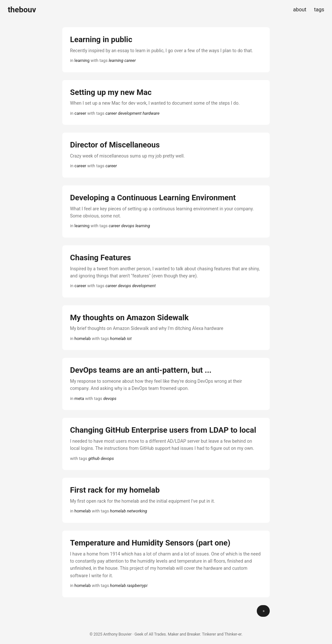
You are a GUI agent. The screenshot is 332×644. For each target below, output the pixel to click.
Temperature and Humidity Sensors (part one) (150, 543)
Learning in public (101, 40)
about (300, 10)
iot (129, 339)
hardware (151, 113)
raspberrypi (137, 585)
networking (137, 511)
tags (319, 10)
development (130, 113)
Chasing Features (101, 258)
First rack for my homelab (115, 490)
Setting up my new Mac (111, 92)
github (94, 458)
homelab (118, 339)
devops (128, 226)
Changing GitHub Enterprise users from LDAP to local (163, 430)
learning (116, 60)
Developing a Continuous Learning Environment (153, 198)
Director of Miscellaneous (115, 145)
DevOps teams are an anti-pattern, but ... (141, 370)
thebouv (22, 10)
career (130, 60)
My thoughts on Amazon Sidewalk (129, 318)
